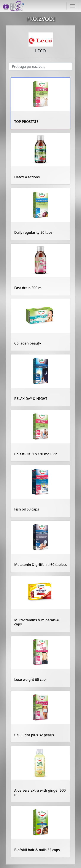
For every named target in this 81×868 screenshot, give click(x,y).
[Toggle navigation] (72, 6)
